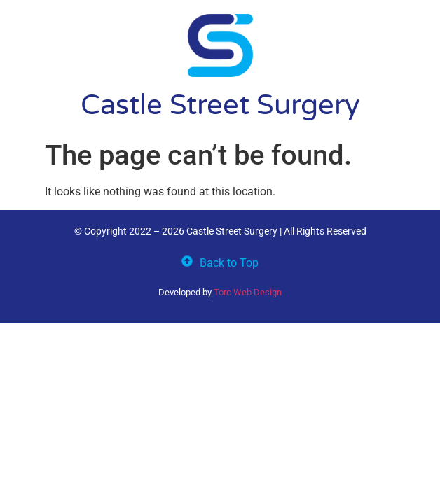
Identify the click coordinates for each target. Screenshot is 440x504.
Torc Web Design (248, 292)
